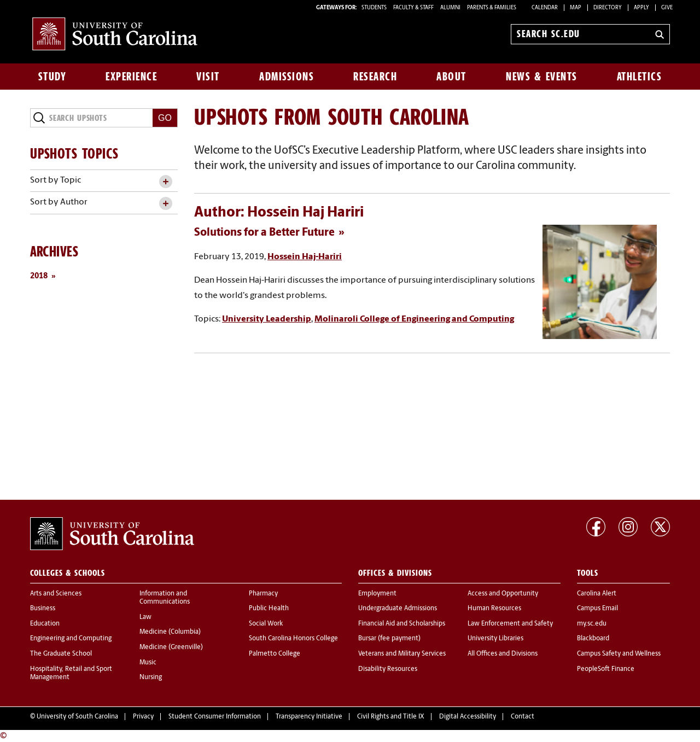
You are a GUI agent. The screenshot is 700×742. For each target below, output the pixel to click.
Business (43, 609)
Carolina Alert (597, 594)
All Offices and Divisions (503, 654)
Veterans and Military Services (402, 654)
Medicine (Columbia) (170, 632)
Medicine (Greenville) (171, 647)
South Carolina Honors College (293, 639)
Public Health (269, 609)
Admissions (287, 77)
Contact (523, 717)
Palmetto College (275, 654)
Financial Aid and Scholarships (402, 624)
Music (148, 663)
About (451, 77)
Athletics (640, 77)
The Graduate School (61, 654)
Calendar (545, 8)
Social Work (266, 624)
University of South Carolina (77, 717)
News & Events (542, 77)
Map (576, 8)
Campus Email (597, 609)
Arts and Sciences (56, 594)
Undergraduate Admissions (398, 609)
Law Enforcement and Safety (510, 624)
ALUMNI (450, 8)
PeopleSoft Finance (606, 669)
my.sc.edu (592, 624)
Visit (208, 77)
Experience (131, 77)
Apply (641, 8)
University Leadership (267, 319)
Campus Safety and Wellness (619, 654)
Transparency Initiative (309, 717)
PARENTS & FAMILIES (492, 8)
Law (145, 617)
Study (52, 77)
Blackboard (593, 639)
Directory (608, 8)
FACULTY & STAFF (413, 8)
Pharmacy (263, 594)
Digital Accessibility (468, 717)
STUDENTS (375, 8)
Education (45, 624)
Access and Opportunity (503, 594)
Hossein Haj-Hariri (305, 257)
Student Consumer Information (215, 717)
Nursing (151, 677)
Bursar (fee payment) (389, 639)
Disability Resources (388, 669)
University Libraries (495, 639)
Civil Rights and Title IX (391, 717)
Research (375, 77)
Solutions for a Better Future (264, 233)
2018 (39, 276)
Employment (377, 594)
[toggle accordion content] (165, 182)
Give (667, 8)
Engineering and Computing (71, 639)
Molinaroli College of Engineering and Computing (414, 319)
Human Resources (494, 609)
